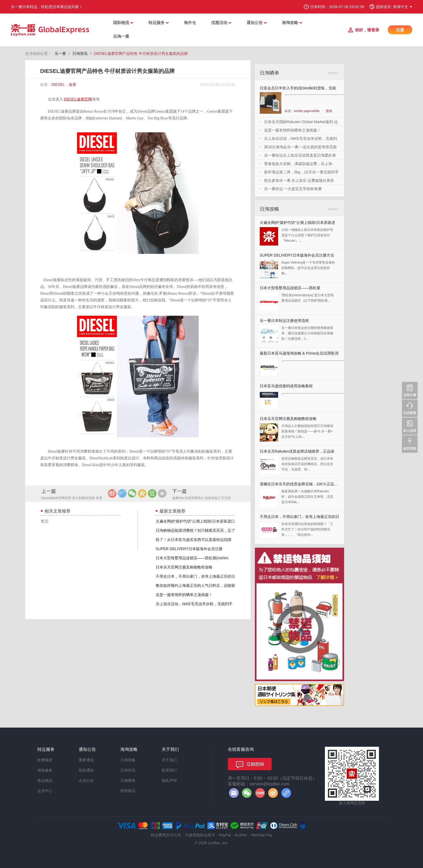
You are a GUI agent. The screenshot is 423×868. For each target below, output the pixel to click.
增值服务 (45, 770)
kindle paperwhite (307, 111)
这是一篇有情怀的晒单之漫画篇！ (184, 595)
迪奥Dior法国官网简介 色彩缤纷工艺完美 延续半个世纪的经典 (201, 498)
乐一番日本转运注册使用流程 (284, 321)
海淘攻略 (290, 23)
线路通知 (86, 770)
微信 (132, 493)
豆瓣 (152, 493)
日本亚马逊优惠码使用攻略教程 (286, 386)
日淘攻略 (128, 760)
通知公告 (255, 23)
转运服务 (156, 23)
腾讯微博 (122, 493)
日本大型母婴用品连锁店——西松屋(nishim (192, 558)
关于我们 (169, 760)
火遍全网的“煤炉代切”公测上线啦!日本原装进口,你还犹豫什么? (297, 224)
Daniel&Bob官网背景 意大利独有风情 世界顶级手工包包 (72, 498)
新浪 (112, 493)
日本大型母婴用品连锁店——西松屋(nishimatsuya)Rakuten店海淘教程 (290, 289)
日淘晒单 (128, 780)
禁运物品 (45, 780)
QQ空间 (142, 493)
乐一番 (60, 53)
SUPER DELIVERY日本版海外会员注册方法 (297, 255)
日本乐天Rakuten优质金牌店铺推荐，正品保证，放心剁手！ (297, 452)
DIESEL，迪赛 (64, 85)
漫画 (329, 111)
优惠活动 (219, 23)
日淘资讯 (80, 53)
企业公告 (86, 780)
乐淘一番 (121, 36)
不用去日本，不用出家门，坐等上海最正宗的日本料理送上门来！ (299, 518)
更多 (162, 493)
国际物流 (121, 23)
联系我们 (169, 770)
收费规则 (45, 760)
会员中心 (45, 791)
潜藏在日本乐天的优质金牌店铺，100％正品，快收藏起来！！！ (299, 485)
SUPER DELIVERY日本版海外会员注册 (189, 549)
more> (334, 73)
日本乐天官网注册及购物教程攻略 (184, 567)
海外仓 (190, 23)
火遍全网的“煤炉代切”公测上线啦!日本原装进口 (195, 521)
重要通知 (86, 760)
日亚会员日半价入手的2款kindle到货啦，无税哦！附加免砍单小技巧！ (298, 89)
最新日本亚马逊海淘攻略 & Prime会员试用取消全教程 (299, 354)
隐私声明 (169, 780)
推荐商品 (128, 791)
